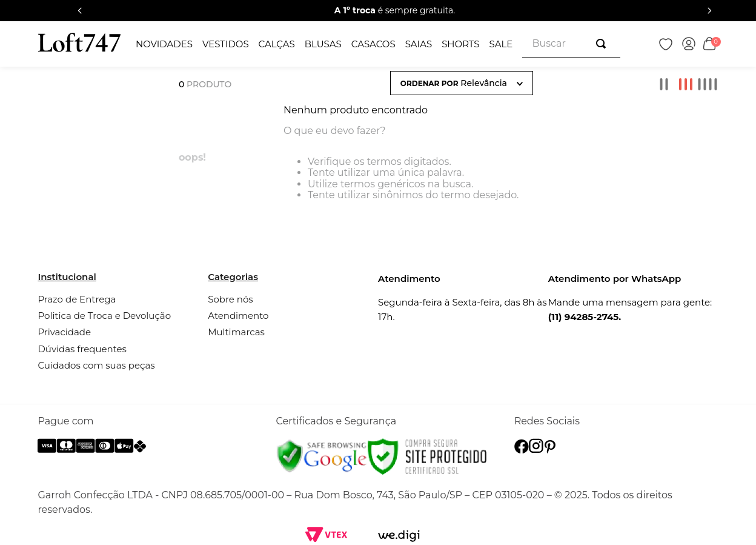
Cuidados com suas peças (96, 365)
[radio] (664, 84)
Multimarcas (236, 332)
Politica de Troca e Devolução (104, 316)
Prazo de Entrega (77, 299)
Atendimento (238, 316)
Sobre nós (230, 299)
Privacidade (64, 332)
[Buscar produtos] (603, 44)
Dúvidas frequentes (82, 349)
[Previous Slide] (80, 11)
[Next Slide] (709, 11)
